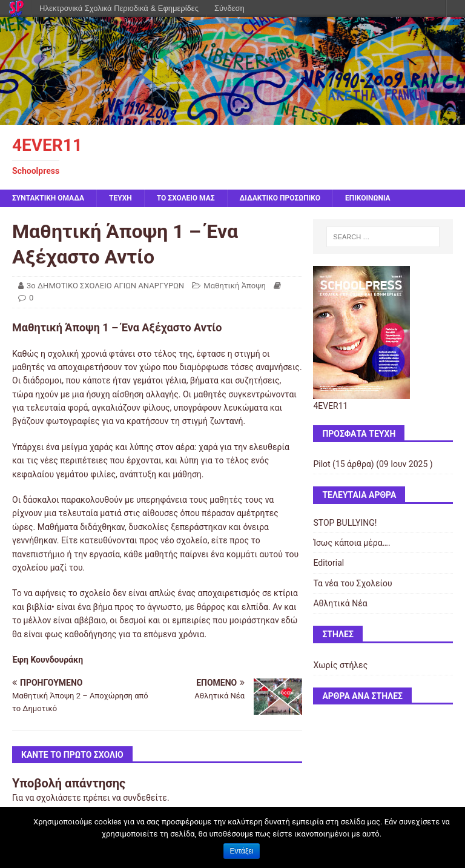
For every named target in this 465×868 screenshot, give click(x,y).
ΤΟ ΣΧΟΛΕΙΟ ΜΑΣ (186, 198)
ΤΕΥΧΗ (120, 198)
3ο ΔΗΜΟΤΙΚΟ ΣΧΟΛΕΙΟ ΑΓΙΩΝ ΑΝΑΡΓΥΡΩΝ (105, 286)
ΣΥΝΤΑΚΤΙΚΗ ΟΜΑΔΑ (48, 198)
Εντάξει (242, 851)
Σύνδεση (229, 8)
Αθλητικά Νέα (340, 603)
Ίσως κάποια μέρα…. (351, 543)
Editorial (328, 563)
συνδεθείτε (145, 798)
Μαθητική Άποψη (234, 286)
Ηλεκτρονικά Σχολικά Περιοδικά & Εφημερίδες (119, 8)
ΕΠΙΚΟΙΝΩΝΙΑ (368, 198)
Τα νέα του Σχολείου (352, 583)
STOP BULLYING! (345, 523)
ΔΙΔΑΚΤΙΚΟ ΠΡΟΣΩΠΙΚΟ (280, 198)
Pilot (322, 464)
